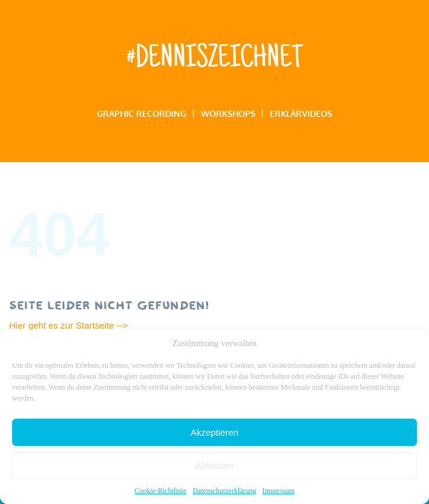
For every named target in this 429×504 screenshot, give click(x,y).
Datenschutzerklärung (224, 491)
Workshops (228, 113)
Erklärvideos (301, 113)
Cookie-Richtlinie (160, 491)
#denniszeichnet (214, 60)
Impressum (278, 491)
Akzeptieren (214, 432)
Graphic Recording (142, 113)
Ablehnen (214, 466)
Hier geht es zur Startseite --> (70, 325)
